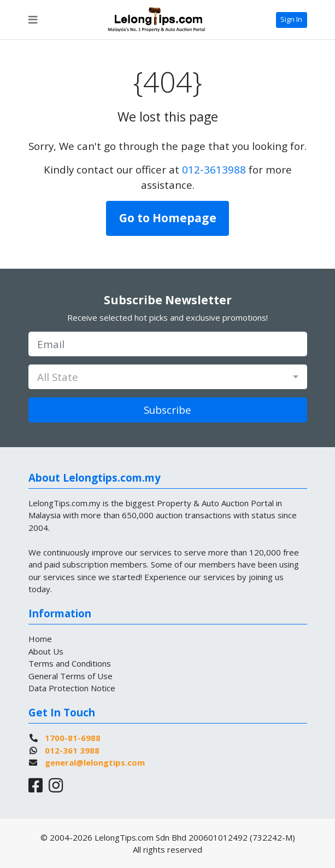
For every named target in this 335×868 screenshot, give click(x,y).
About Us (46, 651)
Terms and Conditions (70, 663)
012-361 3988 (72, 750)
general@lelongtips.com (95, 762)
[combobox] (168, 377)
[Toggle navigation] (33, 20)
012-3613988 (214, 169)
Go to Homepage (168, 218)
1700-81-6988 (73, 738)
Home (40, 639)
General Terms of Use (70, 676)
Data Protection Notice (72, 688)
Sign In (291, 19)
